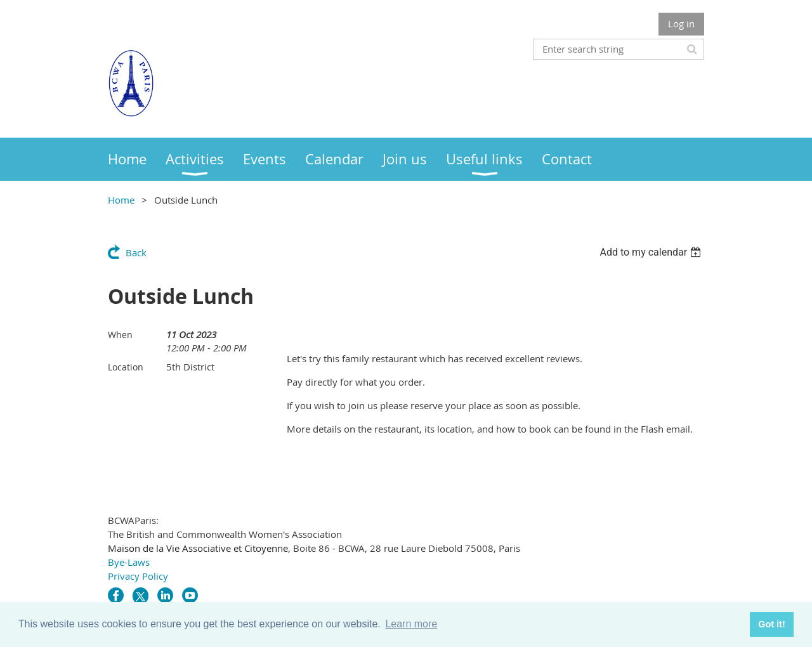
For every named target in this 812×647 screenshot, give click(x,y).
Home (121, 200)
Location (126, 367)
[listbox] (652, 252)
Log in (681, 23)
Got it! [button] (771, 624)
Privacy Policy (138, 576)
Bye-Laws (129, 562)
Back (136, 252)
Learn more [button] (411, 624)
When (120, 335)
